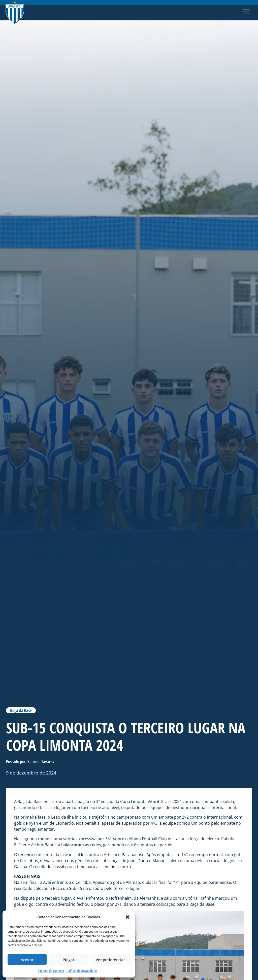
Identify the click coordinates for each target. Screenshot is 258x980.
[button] (127, 917)
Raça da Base (21, 710)
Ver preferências (110, 960)
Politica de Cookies (51, 971)
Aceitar (27, 960)
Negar (69, 960)
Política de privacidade (82, 971)
